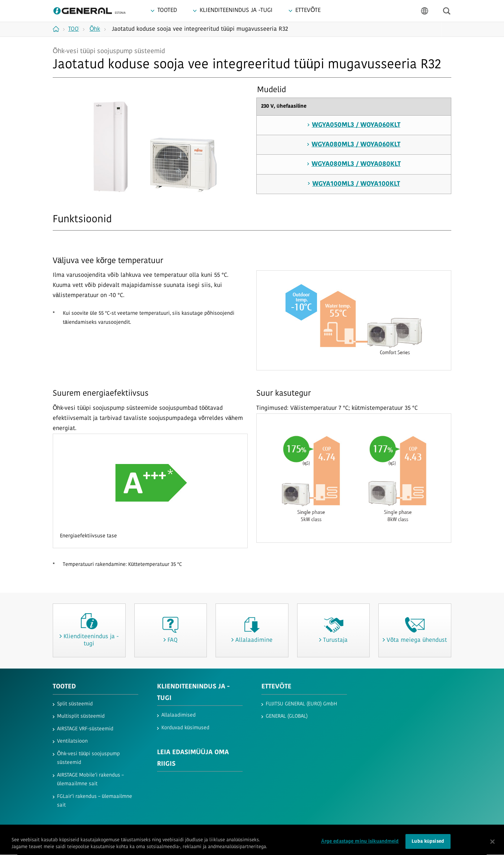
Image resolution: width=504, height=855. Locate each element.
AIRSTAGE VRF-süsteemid (85, 729)
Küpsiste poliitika (145, 832)
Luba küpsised (428, 847)
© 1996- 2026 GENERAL (430, 832)
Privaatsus (109, 832)
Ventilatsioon (72, 741)
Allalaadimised (179, 715)
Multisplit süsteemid (81, 716)
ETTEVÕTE (276, 687)
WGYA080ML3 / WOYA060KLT (356, 145)
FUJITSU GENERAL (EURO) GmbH (301, 704)
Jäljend (257, 832)
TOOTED (64, 687)
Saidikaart (179, 832)
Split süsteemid (75, 704)
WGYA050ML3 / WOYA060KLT (356, 125)
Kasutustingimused (72, 832)
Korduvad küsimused (185, 728)
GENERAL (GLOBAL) (287, 716)
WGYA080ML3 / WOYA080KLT (356, 164)
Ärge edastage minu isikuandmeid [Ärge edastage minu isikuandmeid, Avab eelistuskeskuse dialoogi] (360, 847)
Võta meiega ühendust (219, 832)
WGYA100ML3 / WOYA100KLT (356, 184)
